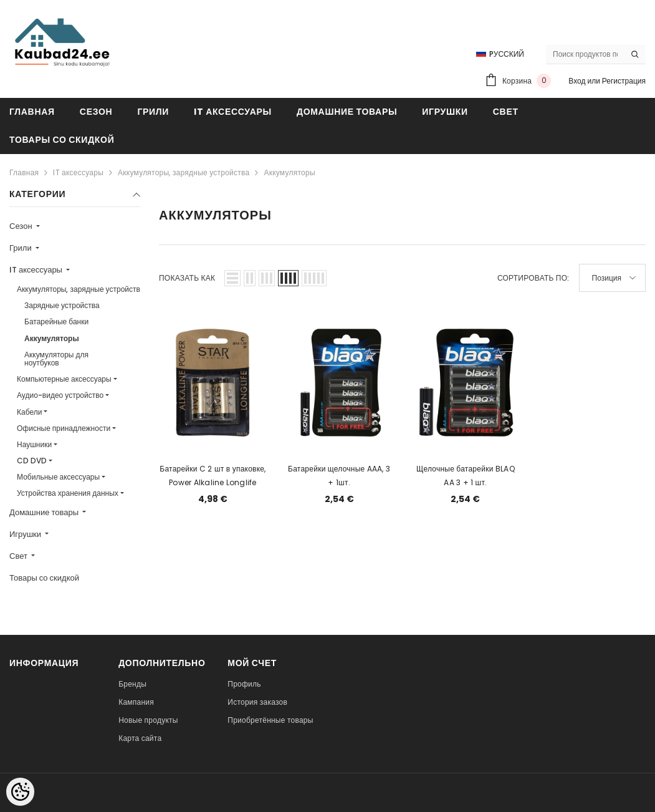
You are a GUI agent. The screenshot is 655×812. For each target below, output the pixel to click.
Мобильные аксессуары (58, 477)
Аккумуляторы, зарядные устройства (184, 172)
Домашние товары (45, 512)
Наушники (34, 444)
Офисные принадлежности (64, 428)
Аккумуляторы (289, 172)
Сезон (22, 226)
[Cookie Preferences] (20, 792)
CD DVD (32, 461)
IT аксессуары (78, 172)
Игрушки (26, 534)
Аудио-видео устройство (60, 395)
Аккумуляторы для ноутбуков (56, 359)
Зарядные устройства (62, 305)
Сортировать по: (533, 278)
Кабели (29, 412)
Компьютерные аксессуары (64, 379)
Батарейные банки (56, 321)
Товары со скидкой (44, 578)
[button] (232, 278)
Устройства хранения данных (68, 493)
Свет (19, 556)
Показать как (187, 278)
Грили (22, 248)
